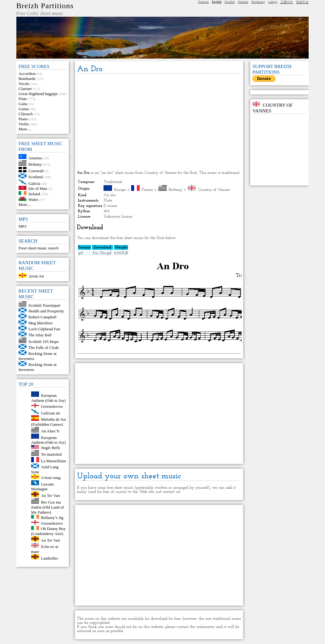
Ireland (34, 194)
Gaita (23, 104)
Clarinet (25, 89)
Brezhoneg (258, 2)
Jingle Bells (50, 448)
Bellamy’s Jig (52, 517)
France (147, 190)
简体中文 (302, 2)
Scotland (36, 177)
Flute (23, 99)
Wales (33, 199)
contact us (171, 492)
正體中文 (287, 2)
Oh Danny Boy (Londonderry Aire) (48, 531)
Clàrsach (26, 114)
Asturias (35, 158)
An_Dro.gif (102, 253)
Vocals (24, 84)
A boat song (51, 478)
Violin (24, 124)
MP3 (22, 226)
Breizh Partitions (45, 6)
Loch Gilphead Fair (44, 329)
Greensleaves (52, 523)
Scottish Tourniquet (44, 305)
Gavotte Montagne (43, 486)
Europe (120, 190)
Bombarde (27, 79)
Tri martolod (51, 454)
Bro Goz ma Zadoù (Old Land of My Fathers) (48, 507)
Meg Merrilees (40, 323)
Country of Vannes (214, 190)
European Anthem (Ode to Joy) (48, 398)
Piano (23, 119)
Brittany (35, 164)
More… (25, 129)
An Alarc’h (50, 431)
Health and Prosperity (46, 311)
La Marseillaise (54, 461)
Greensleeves (52, 406)
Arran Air (36, 276)
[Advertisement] (159, 123)
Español (230, 2)
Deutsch (243, 2)
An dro (110, 195)
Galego (273, 2)
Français (204, 2)
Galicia (34, 183)
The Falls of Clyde (44, 348)
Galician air (50, 413)
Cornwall (36, 171)
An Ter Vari (50, 496)
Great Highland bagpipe (38, 94)
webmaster (206, 627)
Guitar (24, 109)
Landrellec (50, 558)
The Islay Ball (40, 335)
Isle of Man (38, 188)
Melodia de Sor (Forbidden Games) (49, 422)
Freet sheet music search (39, 248)
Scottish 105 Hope (43, 342)
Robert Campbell (42, 317)
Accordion (27, 74)
